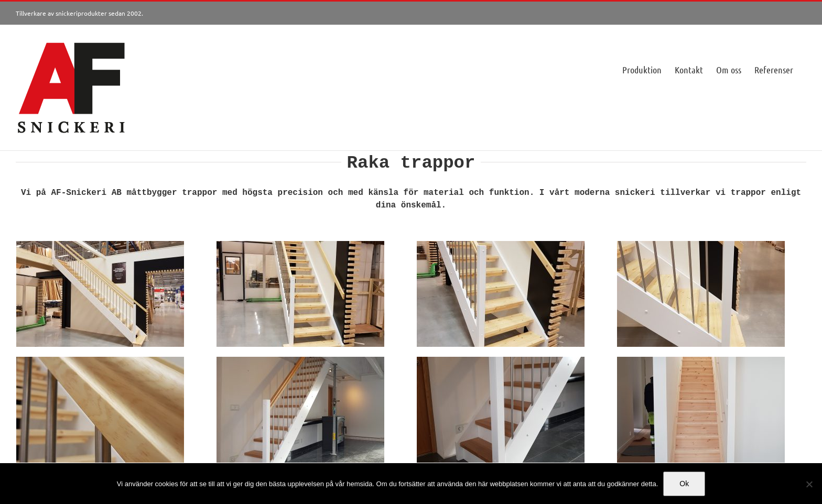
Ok (684, 484)
